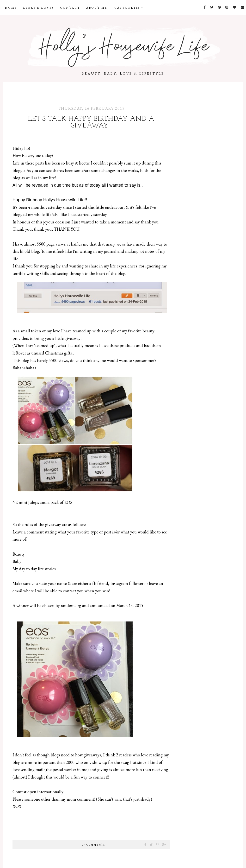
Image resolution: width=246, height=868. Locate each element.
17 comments (94, 845)
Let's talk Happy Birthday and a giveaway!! (91, 122)
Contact (70, 8)
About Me (97, 8)
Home (11, 8)
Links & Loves (39, 8)
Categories (129, 8)
